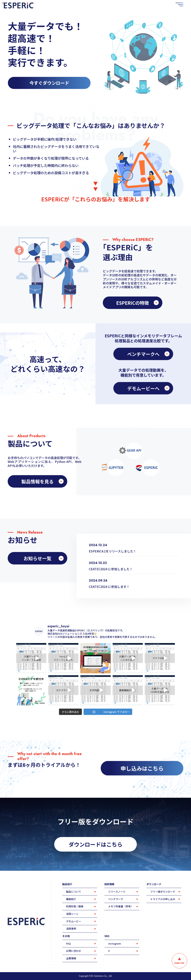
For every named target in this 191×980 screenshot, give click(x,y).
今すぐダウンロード (49, 85)
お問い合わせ (74, 951)
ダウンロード (154, 884)
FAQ (68, 943)
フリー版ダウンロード (163, 892)
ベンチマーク (116, 899)
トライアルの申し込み (163, 899)
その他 (66, 936)
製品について (74, 892)
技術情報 (109, 884)
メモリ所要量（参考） (121, 906)
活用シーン (72, 914)
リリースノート (117, 892)
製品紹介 (67, 884)
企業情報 (71, 958)
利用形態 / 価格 (75, 906)
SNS (107, 936)
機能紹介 (71, 899)
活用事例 (71, 929)
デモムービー (74, 921)
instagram (115, 943)
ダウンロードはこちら (95, 844)
